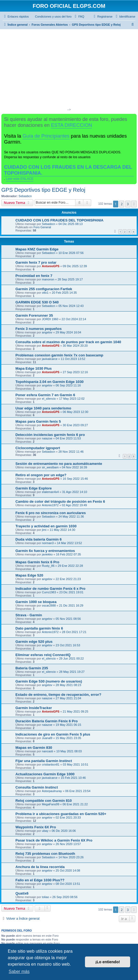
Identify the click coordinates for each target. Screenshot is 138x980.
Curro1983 (49, 592)
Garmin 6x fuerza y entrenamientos (45, 551)
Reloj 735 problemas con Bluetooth (45, 854)
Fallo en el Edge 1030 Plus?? (40, 880)
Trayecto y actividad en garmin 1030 (46, 526)
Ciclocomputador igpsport (38, 448)
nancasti (47, 751)
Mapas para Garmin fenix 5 (38, 421)
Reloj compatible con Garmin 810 (44, 801)
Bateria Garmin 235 (32, 668)
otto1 (45, 293)
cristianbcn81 (51, 764)
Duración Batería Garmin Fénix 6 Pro (47, 721)
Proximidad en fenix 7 (34, 276)
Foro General (42, 227)
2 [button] (122, 204)
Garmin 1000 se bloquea (36, 602)
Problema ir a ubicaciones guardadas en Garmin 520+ (61, 814)
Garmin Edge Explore (34, 488)
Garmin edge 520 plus (34, 642)
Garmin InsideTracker (34, 708)
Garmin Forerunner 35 (34, 315)
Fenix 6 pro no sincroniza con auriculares (51, 513)
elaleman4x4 (50, 492)
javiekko (47, 554)
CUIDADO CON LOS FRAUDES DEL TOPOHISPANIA (59, 220)
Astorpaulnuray (52, 791)
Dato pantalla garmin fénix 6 (39, 628)
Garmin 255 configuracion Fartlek (44, 289)
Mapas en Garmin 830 (34, 748)
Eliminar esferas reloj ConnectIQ (43, 655)
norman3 (48, 543)
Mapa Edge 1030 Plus (34, 368)
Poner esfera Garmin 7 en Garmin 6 (45, 395)
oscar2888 (49, 605)
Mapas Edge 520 (29, 575)
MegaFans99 (51, 804)
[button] (134, 204)
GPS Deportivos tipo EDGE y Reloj (43, 190)
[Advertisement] (69, 70)
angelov (47, 332)
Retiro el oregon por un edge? (41, 475)
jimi (44, 530)
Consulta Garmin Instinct (37, 787)
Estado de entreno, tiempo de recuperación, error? (58, 695)
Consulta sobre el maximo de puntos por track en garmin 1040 (68, 342)
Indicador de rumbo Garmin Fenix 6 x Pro (50, 589)
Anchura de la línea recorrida (40, 867)
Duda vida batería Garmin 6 (39, 539)
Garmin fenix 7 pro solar (36, 262)
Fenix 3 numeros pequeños (39, 329)
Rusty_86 (48, 566)
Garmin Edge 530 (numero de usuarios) (49, 681)
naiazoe (47, 438)
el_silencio (49, 399)
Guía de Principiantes (46, 136)
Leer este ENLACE (20, 179)
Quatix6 (22, 893)
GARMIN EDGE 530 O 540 (37, 302)
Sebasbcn (25, 196)
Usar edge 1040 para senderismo (43, 408)
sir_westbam (50, 467)
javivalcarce (50, 359)
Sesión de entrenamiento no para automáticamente (59, 464)
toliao (45, 897)
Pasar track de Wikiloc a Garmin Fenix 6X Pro (54, 840)
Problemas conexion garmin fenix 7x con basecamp (59, 355)
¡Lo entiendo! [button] (108, 962)
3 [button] (128, 204)
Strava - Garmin (29, 615)
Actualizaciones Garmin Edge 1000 (45, 774)
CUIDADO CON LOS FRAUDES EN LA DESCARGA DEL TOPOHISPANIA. (68, 170)
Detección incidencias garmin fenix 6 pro (50, 435)
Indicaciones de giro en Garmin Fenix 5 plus (53, 734)
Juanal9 (47, 738)
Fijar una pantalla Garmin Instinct (44, 761)
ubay (45, 831)
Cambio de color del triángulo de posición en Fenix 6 (60, 501)
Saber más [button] (19, 971)
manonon (48, 279)
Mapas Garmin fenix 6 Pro (37, 562)
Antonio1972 (50, 505)
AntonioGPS (51, 266)
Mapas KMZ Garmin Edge (37, 249)
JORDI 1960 (50, 319)
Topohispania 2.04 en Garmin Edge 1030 (50, 382)
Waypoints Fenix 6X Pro (36, 827)
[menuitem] (51, 16)
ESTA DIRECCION (71, 125)
